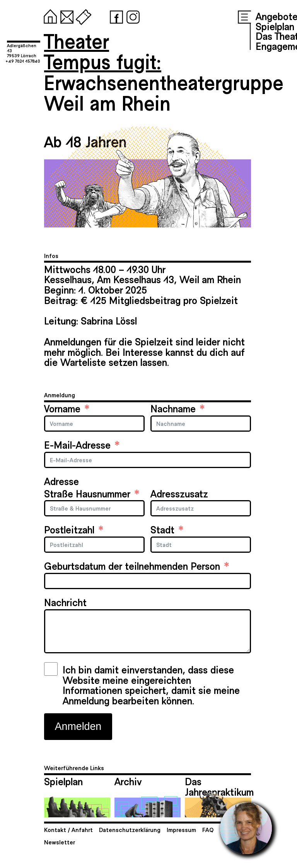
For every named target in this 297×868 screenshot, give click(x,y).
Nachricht (65, 602)
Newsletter (60, 842)
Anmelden (78, 726)
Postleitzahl (69, 529)
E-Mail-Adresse (77, 445)
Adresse (61, 481)
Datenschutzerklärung (130, 830)
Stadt (162, 529)
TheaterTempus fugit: (103, 51)
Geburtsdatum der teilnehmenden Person (132, 566)
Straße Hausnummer (87, 493)
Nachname (173, 408)
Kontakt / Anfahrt (68, 830)
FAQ (208, 830)
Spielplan (275, 26)
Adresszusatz (179, 493)
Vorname (62, 408)
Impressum (181, 830)
